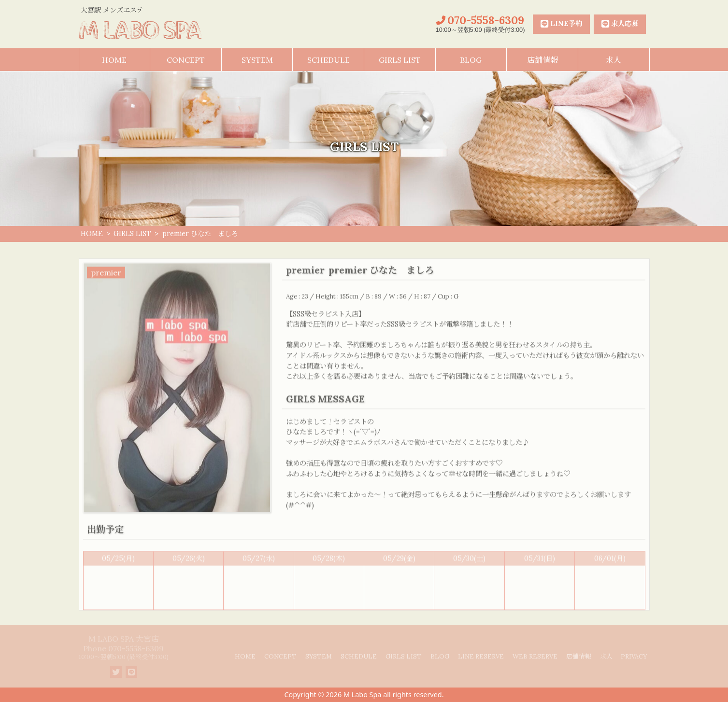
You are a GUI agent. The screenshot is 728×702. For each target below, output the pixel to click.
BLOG (471, 60)
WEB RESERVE (535, 656)
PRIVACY (634, 656)
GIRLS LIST (400, 60)
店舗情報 (542, 60)
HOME (114, 60)
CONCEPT (186, 60)
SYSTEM (257, 60)
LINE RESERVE (481, 656)
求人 (614, 60)
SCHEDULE (328, 60)
